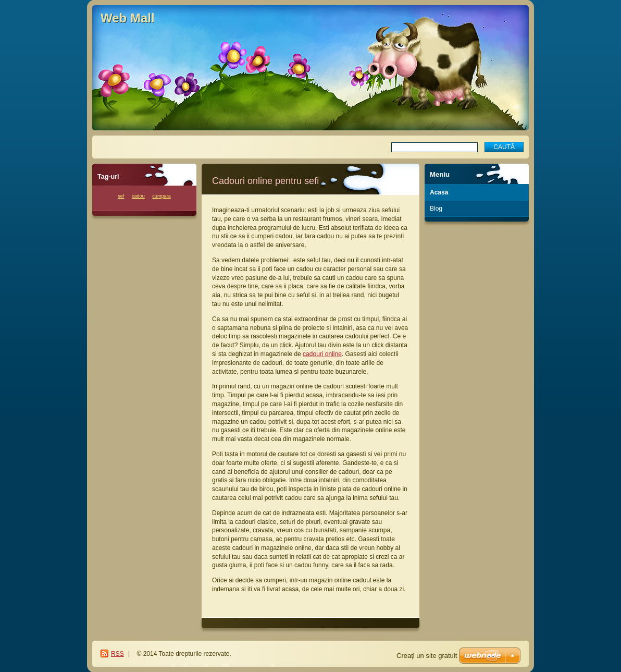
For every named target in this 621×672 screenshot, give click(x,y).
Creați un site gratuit (427, 656)
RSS (117, 654)
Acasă (439, 192)
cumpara (161, 196)
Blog (436, 209)
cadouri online (322, 354)
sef (121, 196)
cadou (138, 196)
